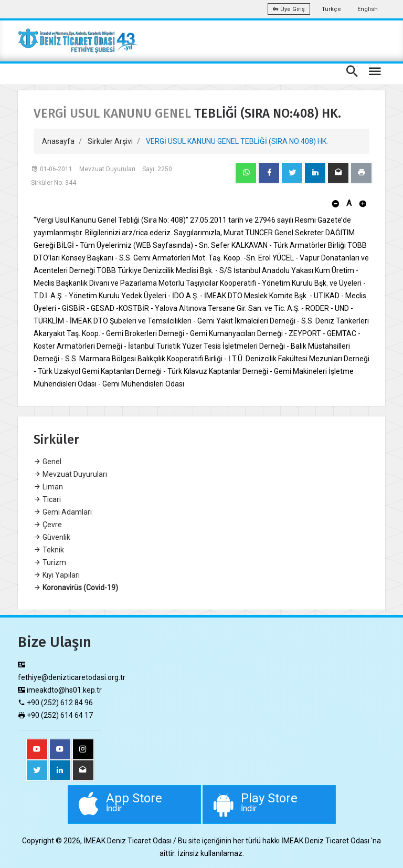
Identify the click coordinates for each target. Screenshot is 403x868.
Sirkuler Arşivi (110, 141)
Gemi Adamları (63, 512)
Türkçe (331, 9)
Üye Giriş (289, 9)
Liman (48, 487)
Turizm (50, 562)
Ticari (47, 499)
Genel (47, 462)
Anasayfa (58, 141)
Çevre (48, 525)
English (368, 9)
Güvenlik (52, 537)
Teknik (49, 550)
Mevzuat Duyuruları (70, 474)
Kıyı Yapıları (57, 575)
